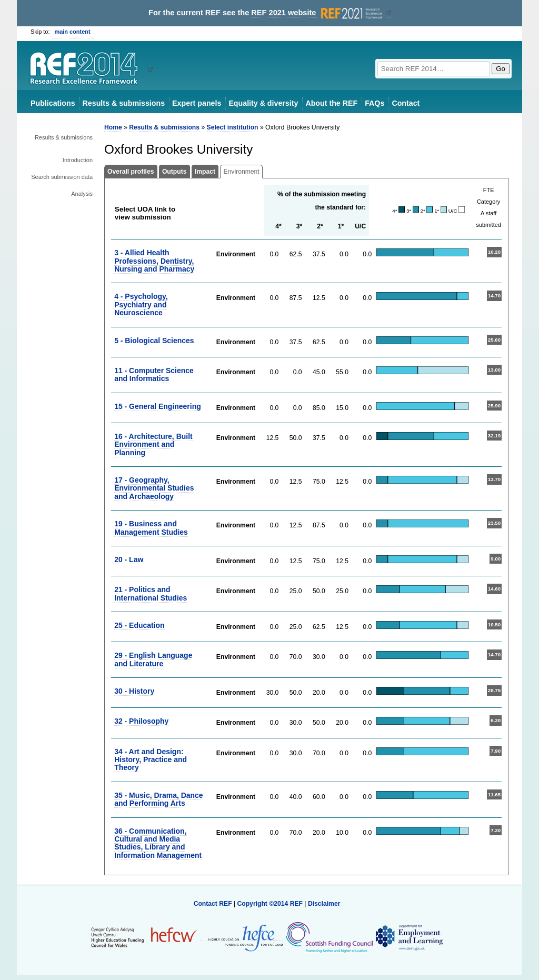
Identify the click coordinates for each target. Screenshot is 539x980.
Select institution (233, 127)
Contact (406, 103)
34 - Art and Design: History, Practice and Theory (151, 760)
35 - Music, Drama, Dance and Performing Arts (158, 799)
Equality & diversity (263, 103)
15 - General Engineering (158, 406)
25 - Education (139, 625)
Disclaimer (324, 904)
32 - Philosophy (141, 721)
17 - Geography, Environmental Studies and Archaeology (154, 488)
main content (73, 32)
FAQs (375, 103)
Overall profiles (131, 172)
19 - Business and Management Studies (151, 528)
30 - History (134, 691)
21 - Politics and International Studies (151, 593)
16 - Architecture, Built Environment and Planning (153, 444)
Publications (53, 103)
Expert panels (197, 103)
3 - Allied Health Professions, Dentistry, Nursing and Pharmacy (154, 261)
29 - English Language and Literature (153, 659)
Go (501, 69)
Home (113, 127)
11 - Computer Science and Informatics (154, 374)
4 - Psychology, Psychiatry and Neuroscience (141, 304)
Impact (205, 172)
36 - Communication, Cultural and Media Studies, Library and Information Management (158, 843)
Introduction (78, 160)
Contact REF (213, 904)
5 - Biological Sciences (154, 341)
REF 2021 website (318, 13)
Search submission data (62, 177)
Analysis (82, 194)
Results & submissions (124, 103)
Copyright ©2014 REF (271, 904)
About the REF (331, 103)
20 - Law (129, 559)
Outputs (174, 172)
